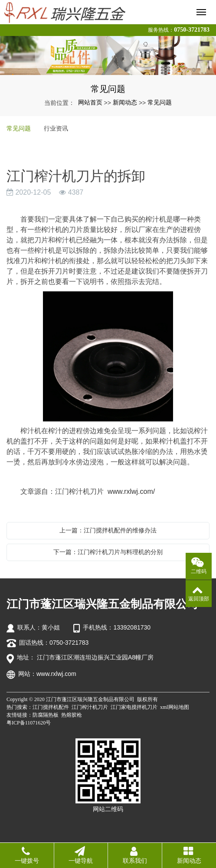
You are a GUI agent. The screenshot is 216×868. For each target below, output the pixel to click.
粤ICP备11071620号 (29, 723)
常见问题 (160, 102)
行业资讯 (56, 128)
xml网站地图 (175, 707)
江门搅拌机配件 (51, 707)
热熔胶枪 (72, 715)
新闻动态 (125, 102)
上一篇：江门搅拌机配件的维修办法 (108, 530)
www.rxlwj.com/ (131, 491)
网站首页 (90, 102)
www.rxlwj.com (56, 674)
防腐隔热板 (46, 715)
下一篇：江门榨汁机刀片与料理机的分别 (108, 552)
